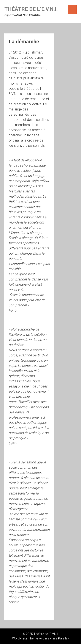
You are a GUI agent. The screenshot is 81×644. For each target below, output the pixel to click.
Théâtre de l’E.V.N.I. (31, 9)
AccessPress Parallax (54, 638)
